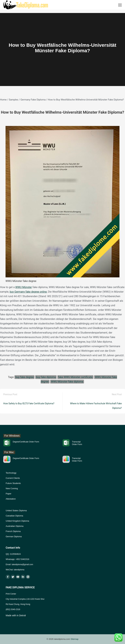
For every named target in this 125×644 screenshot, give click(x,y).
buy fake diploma (46, 377)
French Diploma (13, 531)
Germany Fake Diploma (33, 100)
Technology (11, 473)
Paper (9, 494)
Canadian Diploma (14, 516)
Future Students (13, 483)
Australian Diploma (15, 526)
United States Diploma (16, 511)
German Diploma (14, 536)
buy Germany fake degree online (28, 292)
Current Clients (13, 478)
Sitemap (75, 639)
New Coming (12, 488)
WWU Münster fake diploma (67, 382)
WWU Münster (24, 287)
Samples (14, 100)
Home (3, 100)
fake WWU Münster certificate (75, 377)
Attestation (11, 499)
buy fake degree (24, 377)
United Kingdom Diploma (17, 521)
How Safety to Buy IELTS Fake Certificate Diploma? (29, 403)
